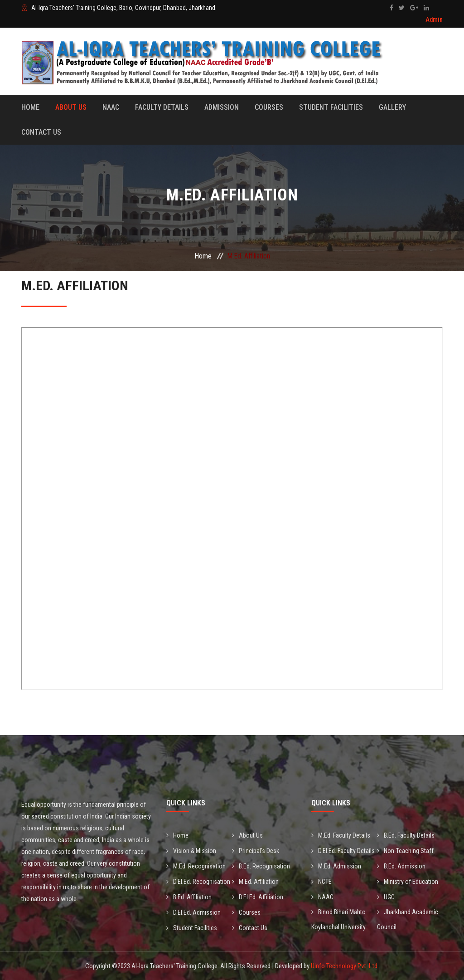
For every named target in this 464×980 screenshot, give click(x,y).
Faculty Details (162, 107)
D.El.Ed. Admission (193, 912)
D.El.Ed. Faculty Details (343, 851)
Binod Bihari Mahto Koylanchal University (338, 919)
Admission (222, 107)
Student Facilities (331, 107)
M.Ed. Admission (336, 866)
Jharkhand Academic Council (408, 919)
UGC (386, 897)
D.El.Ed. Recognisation (198, 882)
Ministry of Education (408, 882)
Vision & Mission (191, 851)
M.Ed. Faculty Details (341, 835)
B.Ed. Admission (401, 866)
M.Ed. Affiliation (255, 882)
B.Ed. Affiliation (189, 897)
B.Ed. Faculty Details (406, 835)
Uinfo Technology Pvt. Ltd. (345, 966)
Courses (269, 107)
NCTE (321, 882)
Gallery (392, 107)
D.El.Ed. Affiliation (258, 897)
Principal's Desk (256, 851)
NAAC (322, 897)
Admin (434, 20)
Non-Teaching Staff (405, 851)
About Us (71, 107)
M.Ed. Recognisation (196, 866)
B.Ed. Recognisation (261, 866)
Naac (111, 107)
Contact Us (41, 132)
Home (30, 107)
